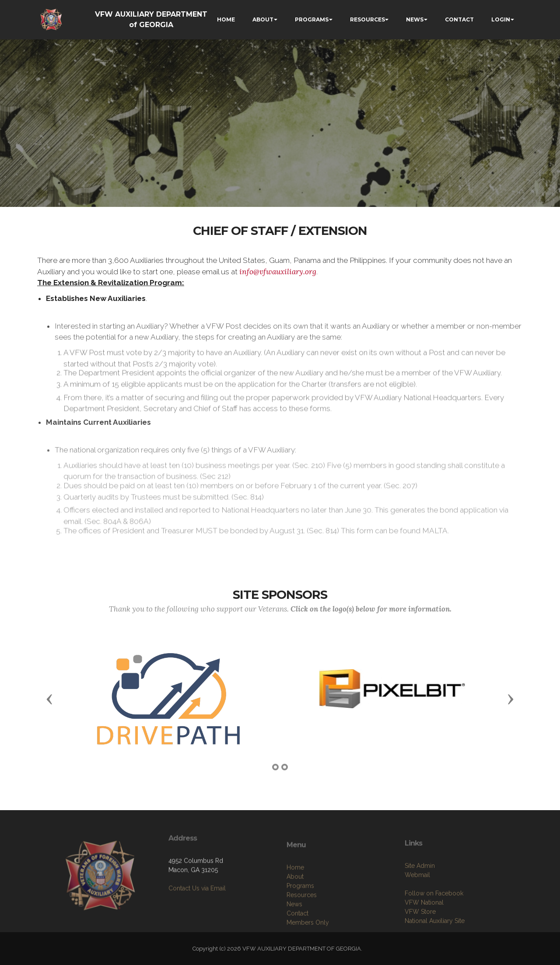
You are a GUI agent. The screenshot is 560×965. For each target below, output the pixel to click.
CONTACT (459, 19)
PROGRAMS (312, 19)
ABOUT (263, 19)
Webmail (417, 904)
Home (295, 900)
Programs (300, 918)
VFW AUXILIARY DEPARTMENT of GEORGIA (151, 19)
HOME (226, 19)
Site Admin (420, 895)
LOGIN (501, 19)
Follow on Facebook (434, 923)
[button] (49, 699)
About (295, 909)
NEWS (415, 19)
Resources (302, 927)
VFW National (424, 932)
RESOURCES (367, 19)
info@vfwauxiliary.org (278, 272)
